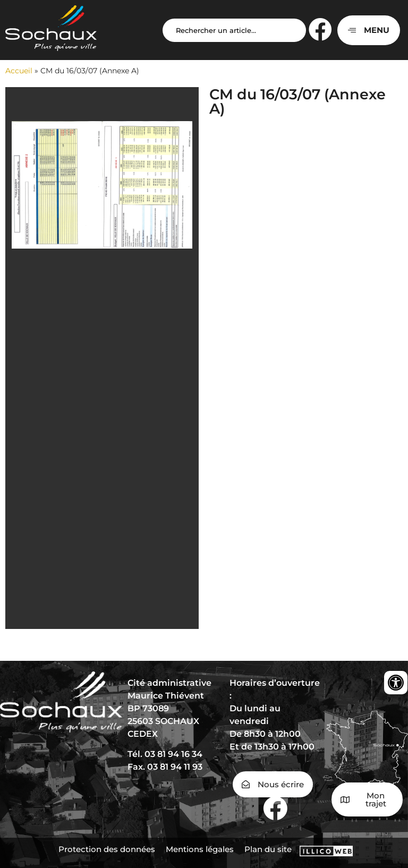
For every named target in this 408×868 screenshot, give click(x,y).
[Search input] (234, 30)
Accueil (19, 71)
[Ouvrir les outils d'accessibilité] (396, 683)
